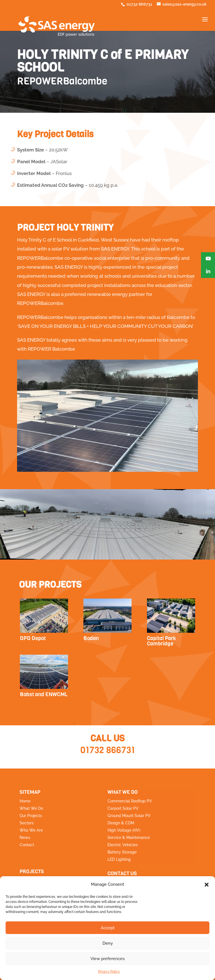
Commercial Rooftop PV (130, 801)
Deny (108, 943)
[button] (207, 885)
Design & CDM (121, 823)
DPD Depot (33, 638)
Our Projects (31, 816)
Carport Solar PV (123, 808)
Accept (108, 928)
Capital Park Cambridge (162, 641)
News (25, 838)
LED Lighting (119, 859)
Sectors (27, 823)
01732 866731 (108, 750)
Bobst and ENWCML (44, 694)
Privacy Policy (109, 972)
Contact (27, 845)
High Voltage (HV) (124, 830)
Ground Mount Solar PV (129, 816)
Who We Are (31, 830)
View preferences (107, 959)
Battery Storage (122, 852)
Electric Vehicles (123, 845)
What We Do (31, 808)
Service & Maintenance (129, 838)
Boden (91, 638)
